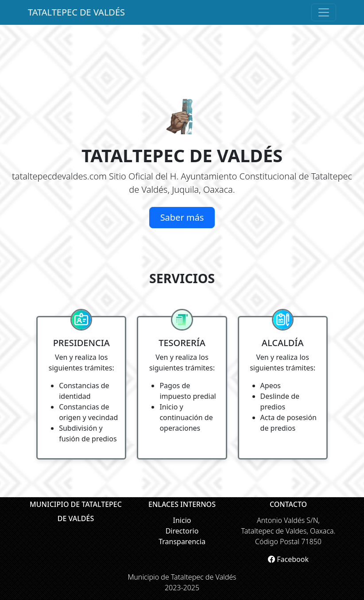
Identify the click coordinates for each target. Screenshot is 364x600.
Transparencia (182, 542)
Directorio (182, 531)
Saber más (182, 217)
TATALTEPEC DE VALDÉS (76, 12)
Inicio (182, 520)
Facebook (288, 559)
